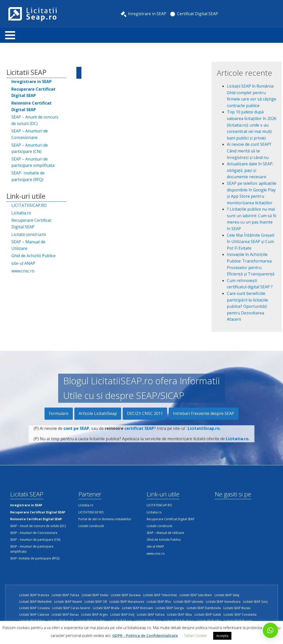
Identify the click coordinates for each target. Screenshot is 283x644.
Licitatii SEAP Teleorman (160, 595)
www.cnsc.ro (23, 271)
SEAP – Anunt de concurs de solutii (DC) (35, 120)
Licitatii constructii (29, 234)
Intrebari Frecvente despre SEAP (204, 413)
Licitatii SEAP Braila (106, 608)
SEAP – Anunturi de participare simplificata (33, 162)
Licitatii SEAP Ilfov (159, 602)
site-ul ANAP (23, 263)
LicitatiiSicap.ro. (204, 432)
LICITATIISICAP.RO (29, 205)
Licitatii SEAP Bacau (65, 615)
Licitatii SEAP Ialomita (188, 602)
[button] (270, 630)
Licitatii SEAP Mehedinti (35, 602)
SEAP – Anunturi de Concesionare (30, 134)
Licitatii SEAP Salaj (227, 595)
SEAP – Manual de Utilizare (28, 245)
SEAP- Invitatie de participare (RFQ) (28, 176)
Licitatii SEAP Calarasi (34, 615)
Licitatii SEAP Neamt (68, 602)
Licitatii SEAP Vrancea (34, 595)
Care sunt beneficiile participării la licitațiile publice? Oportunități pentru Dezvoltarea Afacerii (247, 306)
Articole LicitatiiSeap (98, 413)
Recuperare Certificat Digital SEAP (31, 224)
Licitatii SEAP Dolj (122, 615)
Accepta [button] (222, 636)
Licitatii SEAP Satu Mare (196, 595)
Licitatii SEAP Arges (94, 615)
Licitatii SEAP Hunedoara (223, 602)
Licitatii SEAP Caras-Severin (71, 608)
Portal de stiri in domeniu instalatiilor (105, 519)
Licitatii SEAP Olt (96, 602)
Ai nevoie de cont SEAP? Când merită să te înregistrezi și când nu (249, 151)
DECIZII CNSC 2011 (145, 413)
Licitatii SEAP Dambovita (204, 608)
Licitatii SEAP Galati (208, 615)
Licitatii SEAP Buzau (237, 608)
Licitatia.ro (21, 213)
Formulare (59, 413)
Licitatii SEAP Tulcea (65, 595)
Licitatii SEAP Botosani (137, 608)
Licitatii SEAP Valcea (151, 615)
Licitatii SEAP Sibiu (179, 615)
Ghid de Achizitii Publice (34, 256)
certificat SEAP (139, 432)
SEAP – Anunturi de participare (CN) (30, 148)
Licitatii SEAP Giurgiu (170, 608)
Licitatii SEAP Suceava (126, 595)
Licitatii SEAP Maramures (127, 602)
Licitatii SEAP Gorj (255, 602)
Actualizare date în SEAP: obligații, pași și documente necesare (250, 170)
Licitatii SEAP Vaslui (95, 595)
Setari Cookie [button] (195, 635)
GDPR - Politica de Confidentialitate (145, 635)
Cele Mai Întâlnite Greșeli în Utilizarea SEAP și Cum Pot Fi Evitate (251, 242)
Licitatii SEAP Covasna (35, 608)
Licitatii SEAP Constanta (240, 615)
